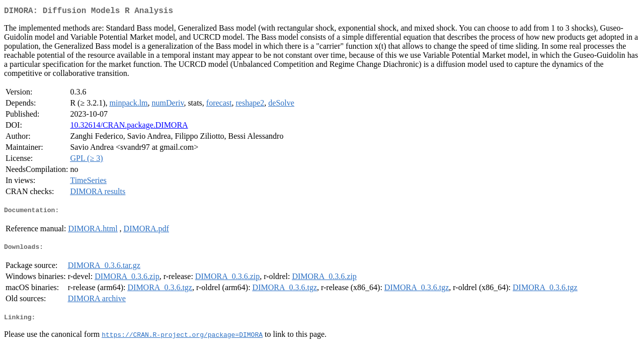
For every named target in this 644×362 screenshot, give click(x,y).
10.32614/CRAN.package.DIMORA (129, 127)
